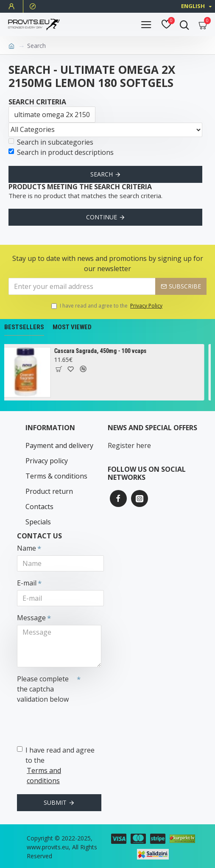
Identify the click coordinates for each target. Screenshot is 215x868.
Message (31, 618)
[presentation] (76, 722)
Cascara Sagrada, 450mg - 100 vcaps (103, 351)
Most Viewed (72, 327)
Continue (102, 217)
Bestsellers (24, 327)
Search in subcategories (51, 142)
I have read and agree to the (107, 306)
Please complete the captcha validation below (43, 689)
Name (27, 548)
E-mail (27, 583)
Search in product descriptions (61, 152)
